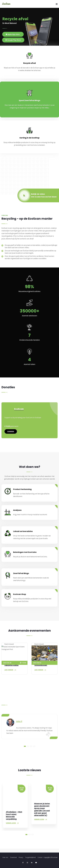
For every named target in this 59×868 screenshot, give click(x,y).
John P (19, 721)
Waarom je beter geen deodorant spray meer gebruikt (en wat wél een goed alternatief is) (42, 809)
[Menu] (57, 4)
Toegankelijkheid (30, 857)
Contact (40, 857)
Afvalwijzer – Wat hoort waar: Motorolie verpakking (14, 815)
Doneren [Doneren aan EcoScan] (11, 431)
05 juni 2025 (50, 789)
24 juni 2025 (22, 789)
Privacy (21, 857)
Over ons (5, 857)
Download (13, 857)
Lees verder (9, 670)
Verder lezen (11, 823)
